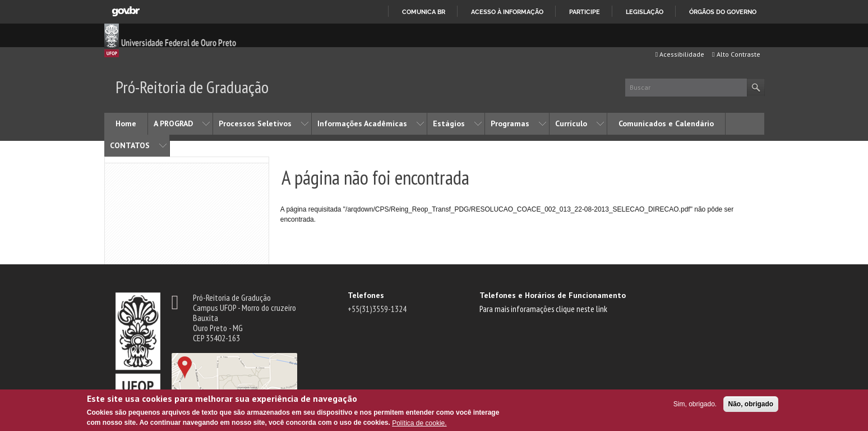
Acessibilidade (680, 54)
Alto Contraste (736, 54)
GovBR (126, 12)
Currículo (571, 123)
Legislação (645, 12)
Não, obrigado (751, 404)
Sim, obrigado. (695, 404)
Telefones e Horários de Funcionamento (553, 295)
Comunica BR (424, 12)
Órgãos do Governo (723, 12)
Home (126, 123)
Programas (510, 123)
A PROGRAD (173, 123)
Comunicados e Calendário (666, 123)
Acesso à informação (507, 12)
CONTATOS (130, 145)
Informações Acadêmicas (362, 123)
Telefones (366, 295)
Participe (585, 12)
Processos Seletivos (255, 123)
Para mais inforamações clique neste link (543, 309)
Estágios (449, 123)
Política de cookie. (419, 423)
